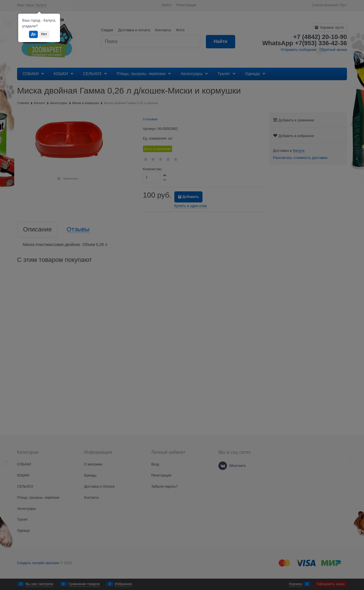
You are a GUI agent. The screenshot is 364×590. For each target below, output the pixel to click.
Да (33, 34)
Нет (44, 34)
